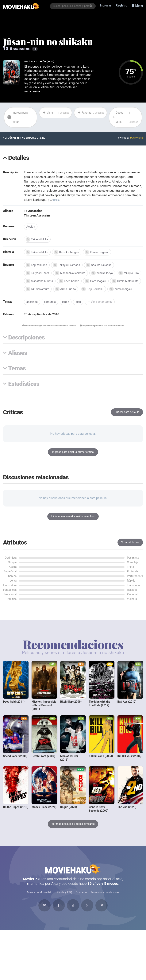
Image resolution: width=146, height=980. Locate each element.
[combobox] (73, 6)
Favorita (91, 113)
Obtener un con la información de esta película (49, 334)
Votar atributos (130, 551)
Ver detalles (32, 92)
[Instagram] (73, 914)
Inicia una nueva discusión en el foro (73, 525)
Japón (42, 62)
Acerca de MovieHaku (40, 901)
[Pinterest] (87, 914)
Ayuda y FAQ (64, 901)
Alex (55, 892)
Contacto (81, 901)
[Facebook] (59, 914)
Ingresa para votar (17, 117)
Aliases (18, 361)
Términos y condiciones (105, 901)
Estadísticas (24, 392)
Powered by (130, 138)
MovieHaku (73, 877)
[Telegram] (102, 914)
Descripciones (26, 346)
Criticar (127, 420)
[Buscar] (91, 6)
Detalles (19, 158)
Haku (56, 200)
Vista (56, 113)
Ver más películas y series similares (73, 832)
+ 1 (35, 49)
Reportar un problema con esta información (102, 334)
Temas (17, 377)
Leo (65, 892)
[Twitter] (44, 914)
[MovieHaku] (22, 6)
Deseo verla (126, 117)
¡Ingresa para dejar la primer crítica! (73, 460)
